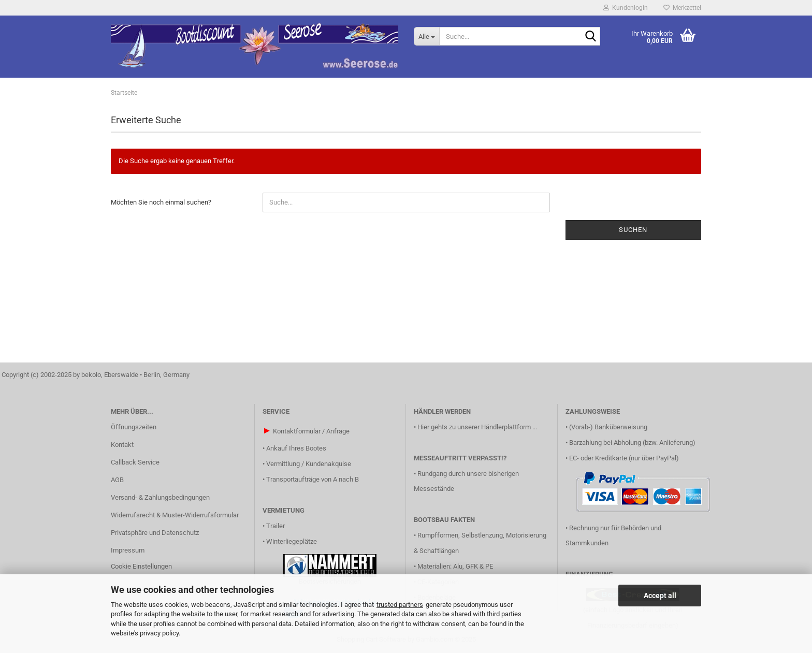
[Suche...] (426, 36)
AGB (117, 480)
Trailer (275, 526)
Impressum (128, 550)
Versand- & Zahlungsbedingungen (160, 497)
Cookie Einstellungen (141, 566)
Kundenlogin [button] (626, 8)
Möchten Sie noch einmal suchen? (161, 202)
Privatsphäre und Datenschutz (155, 533)
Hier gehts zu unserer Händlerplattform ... (477, 427)
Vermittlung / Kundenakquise (309, 464)
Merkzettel (682, 8)
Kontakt (122, 445)
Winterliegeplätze (292, 541)
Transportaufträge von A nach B (313, 479)
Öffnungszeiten (134, 427)
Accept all (660, 596)
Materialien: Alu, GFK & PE (455, 566)
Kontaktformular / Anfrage (311, 431)
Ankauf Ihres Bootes (296, 448)
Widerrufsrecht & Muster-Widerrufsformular (175, 515)
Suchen (633, 230)
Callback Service (135, 462)
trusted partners (400, 605)
